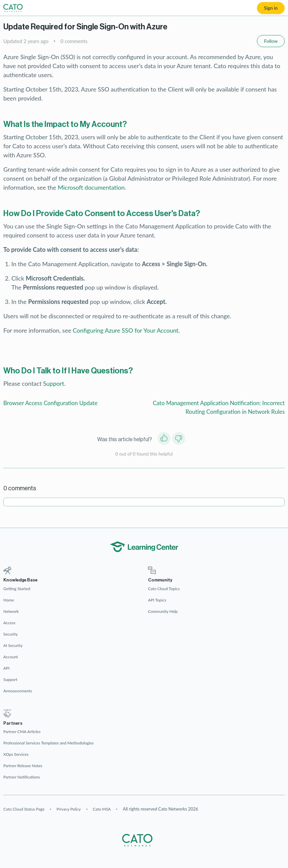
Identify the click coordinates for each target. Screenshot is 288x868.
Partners (13, 723)
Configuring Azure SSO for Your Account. (126, 330)
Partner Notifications (22, 777)
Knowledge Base (20, 580)
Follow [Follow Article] (271, 41)
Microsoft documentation (91, 187)
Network (11, 611)
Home (9, 600)
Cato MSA (102, 809)
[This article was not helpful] (179, 440)
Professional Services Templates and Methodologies (48, 743)
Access (9, 623)
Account (11, 657)
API (7, 668)
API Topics (157, 600)
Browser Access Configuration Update (50, 403)
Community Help (163, 611)
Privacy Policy (68, 809)
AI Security (13, 645)
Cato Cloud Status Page (24, 809)
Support (54, 383)
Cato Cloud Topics (164, 589)
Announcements (18, 691)
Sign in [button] (271, 8)
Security (11, 634)
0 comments (74, 41)
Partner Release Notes (23, 766)
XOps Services (16, 754)
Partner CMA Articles (22, 732)
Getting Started (17, 589)
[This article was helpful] (164, 440)
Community (160, 580)
